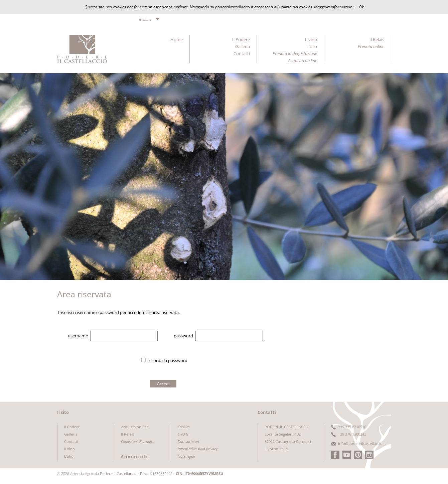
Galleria (243, 46)
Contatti (242, 53)
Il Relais (377, 39)
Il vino (311, 39)
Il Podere (241, 39)
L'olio (312, 46)
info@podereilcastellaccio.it (362, 443)
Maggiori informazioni (334, 7)
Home (177, 39)
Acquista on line (135, 427)
